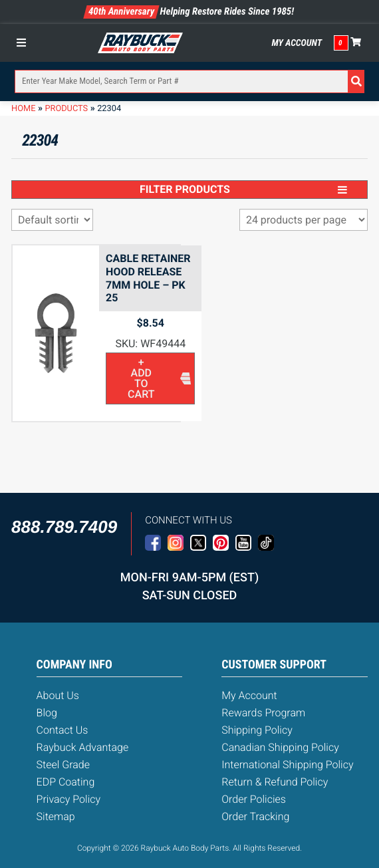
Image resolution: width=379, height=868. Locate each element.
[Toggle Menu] (25, 43)
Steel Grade (63, 765)
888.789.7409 (64, 527)
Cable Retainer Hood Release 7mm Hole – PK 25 (148, 278)
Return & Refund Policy (275, 782)
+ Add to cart (141, 378)
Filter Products (243, 189)
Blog (47, 713)
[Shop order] (52, 220)
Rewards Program (263, 713)
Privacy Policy (68, 799)
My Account (297, 43)
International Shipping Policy (287, 765)
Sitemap (56, 816)
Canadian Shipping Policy (280, 747)
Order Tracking (255, 816)
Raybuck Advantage (83, 747)
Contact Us (63, 730)
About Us (58, 695)
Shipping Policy (257, 730)
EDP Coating (66, 782)
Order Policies (254, 799)
